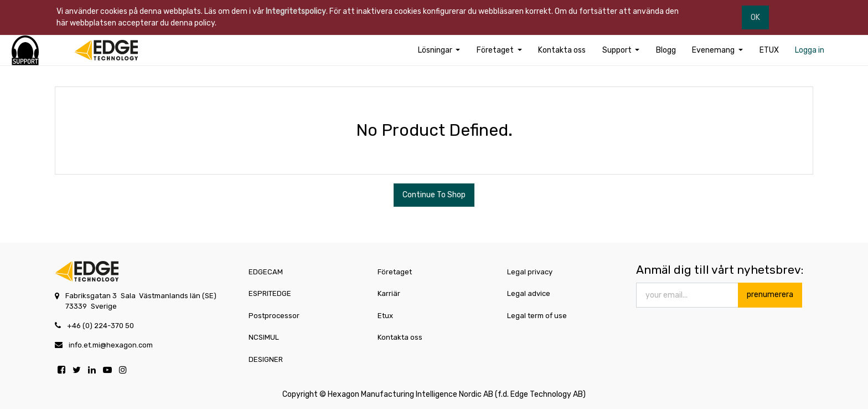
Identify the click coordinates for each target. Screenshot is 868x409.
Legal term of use (537, 316)
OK (755, 17)
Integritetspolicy (296, 11)
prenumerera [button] (770, 295)
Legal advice (529, 293)
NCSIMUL (264, 337)
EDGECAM (266, 272)
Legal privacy (530, 272)
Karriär (389, 293)
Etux (385, 316)
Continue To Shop (434, 195)
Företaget (395, 272)
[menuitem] (562, 50)
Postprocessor (274, 316)
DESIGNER (266, 359)
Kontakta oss (400, 337)
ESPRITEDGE (270, 293)
